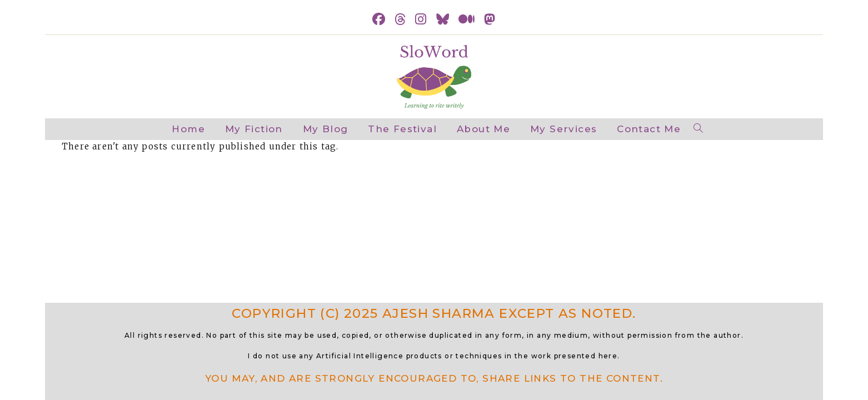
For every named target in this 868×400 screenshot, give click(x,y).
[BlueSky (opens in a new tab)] (443, 19)
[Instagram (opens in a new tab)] (421, 19)
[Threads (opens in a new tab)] (400, 19)
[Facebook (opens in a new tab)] (379, 19)
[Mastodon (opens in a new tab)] (490, 19)
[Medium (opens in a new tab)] (467, 19)
